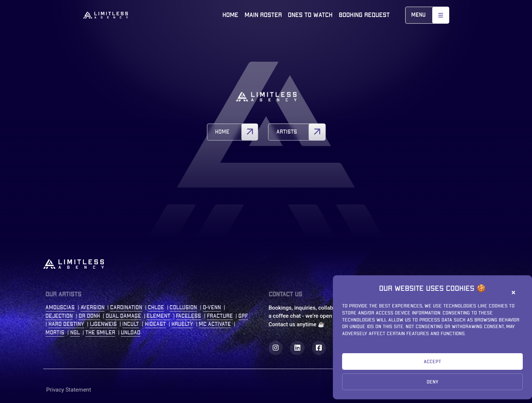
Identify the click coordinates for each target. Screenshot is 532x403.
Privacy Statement (69, 390)
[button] (515, 293)
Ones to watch (310, 15)
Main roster (263, 15)
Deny (433, 382)
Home (230, 15)
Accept (432, 362)
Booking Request (364, 15)
